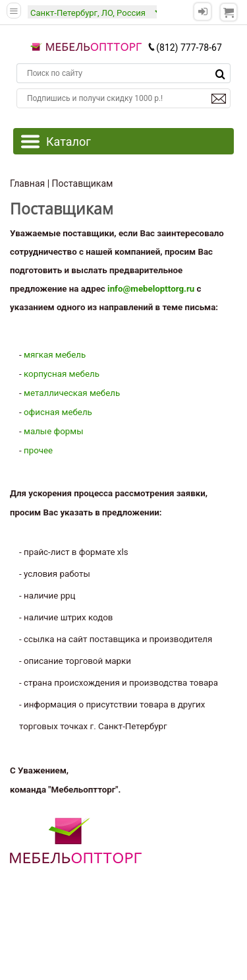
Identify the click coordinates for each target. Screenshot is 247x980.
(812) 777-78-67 (184, 48)
